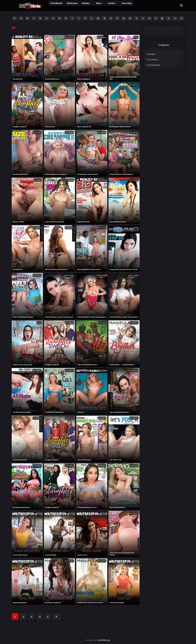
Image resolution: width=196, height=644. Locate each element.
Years (90, 5)
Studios (76, 5)
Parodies (152, 54)
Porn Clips (118, 5)
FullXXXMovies (104, 640)
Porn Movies (45, 5)
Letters (103, 5)
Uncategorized (154, 65)
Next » (56, 617)
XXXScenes (62, 5)
